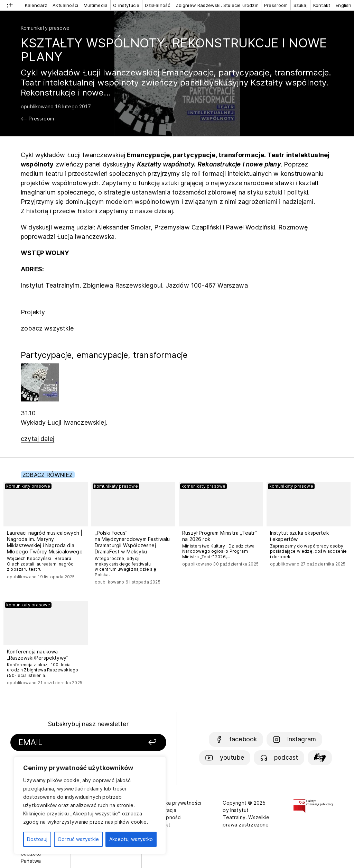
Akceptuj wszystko (131, 839)
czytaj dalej (38, 439)
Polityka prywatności (177, 803)
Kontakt (322, 5)
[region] (90, 805)
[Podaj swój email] (69, 743)
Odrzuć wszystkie (78, 839)
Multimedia (96, 5)
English (343, 5)
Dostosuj (37, 839)
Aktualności (65, 5)
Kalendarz (36, 5)
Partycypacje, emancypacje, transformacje (104, 355)
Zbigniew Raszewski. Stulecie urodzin (217, 5)
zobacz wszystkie (47, 328)
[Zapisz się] (140, 743)
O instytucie (126, 5)
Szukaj (301, 5)
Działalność (157, 5)
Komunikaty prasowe (45, 28)
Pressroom (276, 5)
